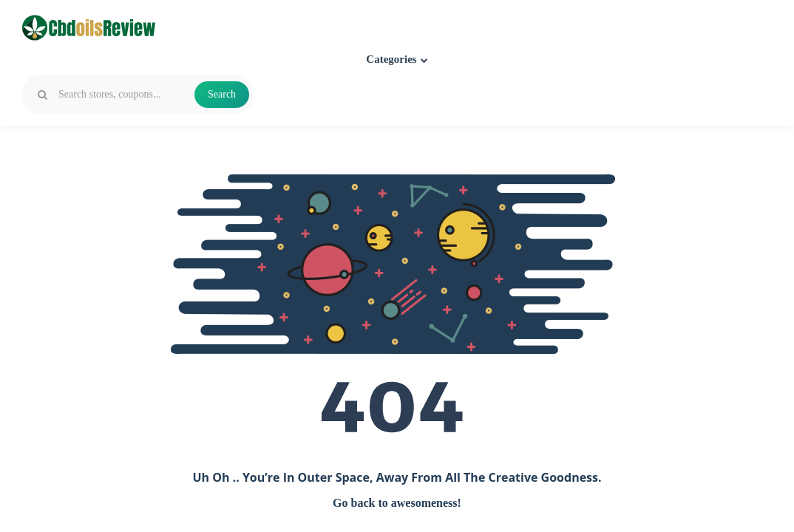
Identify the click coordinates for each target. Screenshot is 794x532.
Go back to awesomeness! (397, 503)
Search (222, 94)
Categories (397, 59)
